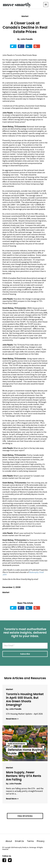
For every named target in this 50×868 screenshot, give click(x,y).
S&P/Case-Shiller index (17, 363)
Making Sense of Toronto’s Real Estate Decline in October (24, 77)
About (10, 841)
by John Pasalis (14, 709)
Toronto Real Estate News (26, 55)
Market (25, 16)
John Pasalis (27, 39)
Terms (32, 841)
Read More (12, 719)
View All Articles (25, 816)
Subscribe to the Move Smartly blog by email (20, 579)
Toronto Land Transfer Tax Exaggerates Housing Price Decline (25, 75)
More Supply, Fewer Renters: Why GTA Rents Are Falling (24, 776)
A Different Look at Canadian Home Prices (24, 95)
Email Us (21, 841)
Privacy (41, 841)
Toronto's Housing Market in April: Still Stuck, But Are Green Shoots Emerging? (25, 699)
